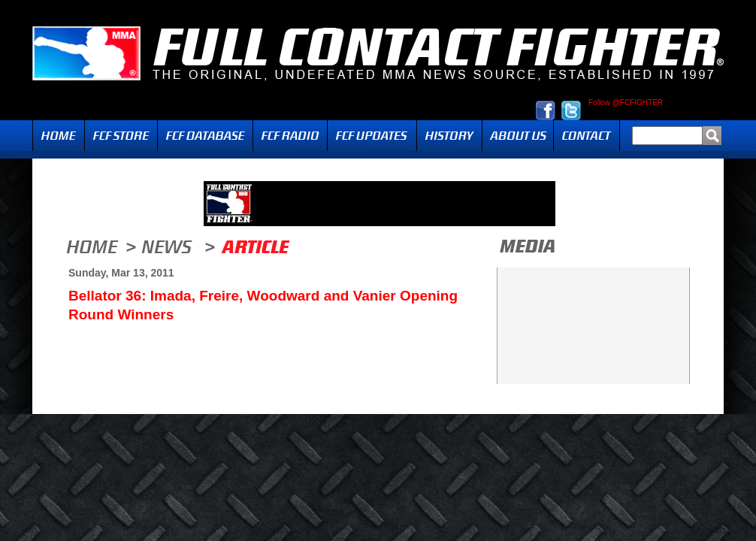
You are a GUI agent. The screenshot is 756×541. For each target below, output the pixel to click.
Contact (587, 136)
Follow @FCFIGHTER (626, 103)
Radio (290, 136)
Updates (372, 136)
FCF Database (205, 136)
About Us (518, 136)
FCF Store (121, 136)
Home (59, 136)
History (449, 136)
